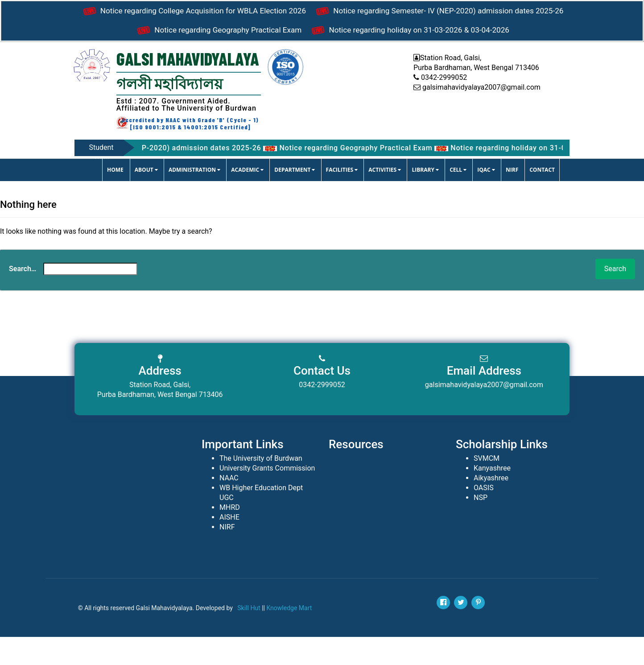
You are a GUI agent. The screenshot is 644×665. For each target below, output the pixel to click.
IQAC (486, 198)
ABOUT (146, 198)
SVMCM (487, 486)
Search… (23, 297)
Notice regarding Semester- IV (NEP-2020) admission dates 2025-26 (230, 35)
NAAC (229, 506)
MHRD (230, 535)
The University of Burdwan (261, 486)
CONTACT (542, 198)
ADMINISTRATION (194, 198)
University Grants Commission (267, 496)
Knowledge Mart (289, 636)
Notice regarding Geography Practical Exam (458, 35)
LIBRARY (425, 198)
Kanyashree (492, 496)
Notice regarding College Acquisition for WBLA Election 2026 (322, 13)
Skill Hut (249, 636)
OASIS (484, 516)
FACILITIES (342, 198)
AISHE (229, 545)
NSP (481, 526)
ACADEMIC (247, 198)
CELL (458, 198)
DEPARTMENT (295, 198)
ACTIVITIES (385, 198)
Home (115, 198)
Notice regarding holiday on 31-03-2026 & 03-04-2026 (322, 58)
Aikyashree (491, 506)
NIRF (512, 198)
